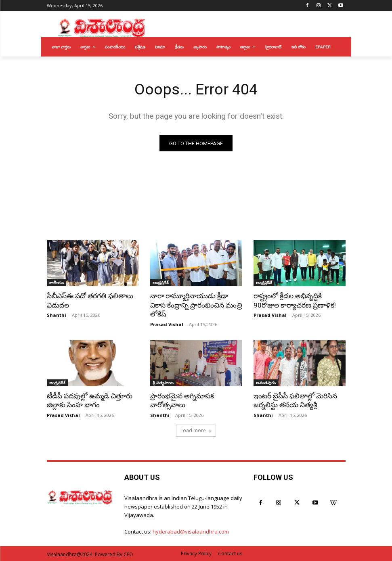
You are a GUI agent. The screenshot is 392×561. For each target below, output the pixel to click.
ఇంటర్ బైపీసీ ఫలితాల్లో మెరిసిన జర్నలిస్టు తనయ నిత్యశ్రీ (295, 400)
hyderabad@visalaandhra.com (191, 531)
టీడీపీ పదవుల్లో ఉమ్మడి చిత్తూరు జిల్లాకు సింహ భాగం (89, 400)
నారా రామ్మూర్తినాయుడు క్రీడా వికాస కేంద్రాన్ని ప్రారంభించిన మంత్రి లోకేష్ (196, 305)
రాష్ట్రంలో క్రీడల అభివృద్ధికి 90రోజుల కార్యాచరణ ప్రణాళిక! (294, 301)
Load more (196, 430)
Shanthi (57, 315)
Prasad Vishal (167, 324)
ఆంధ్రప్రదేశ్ (161, 283)
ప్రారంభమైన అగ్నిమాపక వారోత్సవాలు (182, 400)
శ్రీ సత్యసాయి (163, 382)
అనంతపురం (266, 382)
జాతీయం (57, 283)
